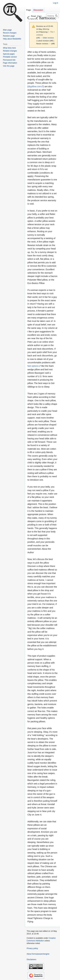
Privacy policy (32, 948)
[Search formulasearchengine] (53, 16)
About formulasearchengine (38, 954)
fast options (33, 366)
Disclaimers (31, 959)
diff (38, 38)
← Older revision (47, 38)
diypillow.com (35, 86)
